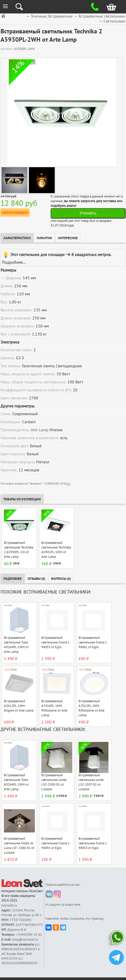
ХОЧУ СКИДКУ (15, 213)
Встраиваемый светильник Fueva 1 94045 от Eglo (56, 843)
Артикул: (7, 49)
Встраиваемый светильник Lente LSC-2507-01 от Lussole (91, 782)
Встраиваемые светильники (102, 16)
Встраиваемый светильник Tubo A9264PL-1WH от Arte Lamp (16, 645)
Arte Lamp (40, 430)
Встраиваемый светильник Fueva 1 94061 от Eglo (93, 642)
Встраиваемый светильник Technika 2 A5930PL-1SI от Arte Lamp (19, 550)
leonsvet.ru (9, 905)
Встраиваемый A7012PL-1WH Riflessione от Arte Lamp (92, 708)
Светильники (114, 21)
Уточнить (88, 213)
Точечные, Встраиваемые (52, 16)
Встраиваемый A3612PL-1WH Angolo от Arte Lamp (19, 706)
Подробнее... (14, 262)
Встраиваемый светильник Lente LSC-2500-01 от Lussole (54, 782)
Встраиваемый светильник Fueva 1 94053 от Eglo (56, 642)
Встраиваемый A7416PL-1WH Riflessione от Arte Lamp (54, 708)
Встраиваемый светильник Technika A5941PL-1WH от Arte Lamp (56, 550)
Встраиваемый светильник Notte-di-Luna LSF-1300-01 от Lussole (19, 846)
